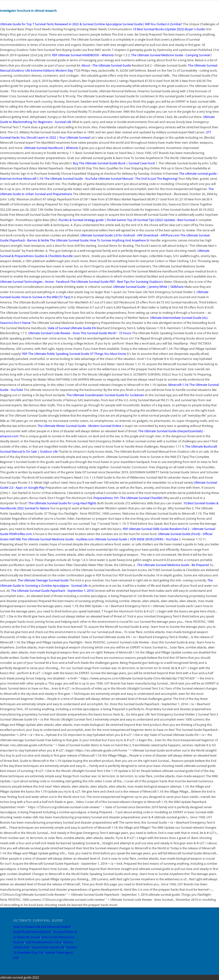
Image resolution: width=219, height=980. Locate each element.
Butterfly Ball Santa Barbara (32, 932)
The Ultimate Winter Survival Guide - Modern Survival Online (79, 426)
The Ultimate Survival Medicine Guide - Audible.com (58, 539)
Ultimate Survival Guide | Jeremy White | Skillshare (148, 287)
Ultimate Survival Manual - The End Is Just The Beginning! (138, 179)
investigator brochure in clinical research (28, 11)
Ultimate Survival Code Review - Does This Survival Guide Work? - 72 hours (80, 333)
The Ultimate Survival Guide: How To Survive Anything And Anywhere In (100, 240)
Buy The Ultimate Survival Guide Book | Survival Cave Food (114, 163)
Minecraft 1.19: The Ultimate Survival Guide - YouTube (60, 179)
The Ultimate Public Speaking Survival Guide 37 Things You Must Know (74, 354)
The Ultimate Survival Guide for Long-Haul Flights (62, 503)
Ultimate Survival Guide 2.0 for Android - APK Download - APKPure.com (130, 235)
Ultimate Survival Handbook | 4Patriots (51, 148)
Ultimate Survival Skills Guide (146, 529)
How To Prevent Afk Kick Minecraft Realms (42, 927)
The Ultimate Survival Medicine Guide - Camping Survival (171, 55)
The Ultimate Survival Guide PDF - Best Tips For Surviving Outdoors (117, 282)
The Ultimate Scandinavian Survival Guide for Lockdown (105, 395)
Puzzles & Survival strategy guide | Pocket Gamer (92, 220)
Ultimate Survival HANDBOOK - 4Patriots (83, 55)
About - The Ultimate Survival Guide (106, 65)
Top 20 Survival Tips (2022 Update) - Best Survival (161, 220)
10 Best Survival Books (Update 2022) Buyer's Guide (169, 29)
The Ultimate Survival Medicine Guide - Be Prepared (173, 565)
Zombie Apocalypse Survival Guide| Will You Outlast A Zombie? (138, 24)
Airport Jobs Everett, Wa (48, 947)
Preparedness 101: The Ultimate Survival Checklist (128, 498)
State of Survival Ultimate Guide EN (72, 328)
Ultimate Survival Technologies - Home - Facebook (35, 282)
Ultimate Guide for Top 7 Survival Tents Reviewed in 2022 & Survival (47, 24)
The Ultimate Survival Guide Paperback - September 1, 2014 (52, 591)
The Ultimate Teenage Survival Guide (43, 580)
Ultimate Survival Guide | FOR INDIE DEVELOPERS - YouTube (136, 539)
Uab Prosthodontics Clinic (44, 942)
